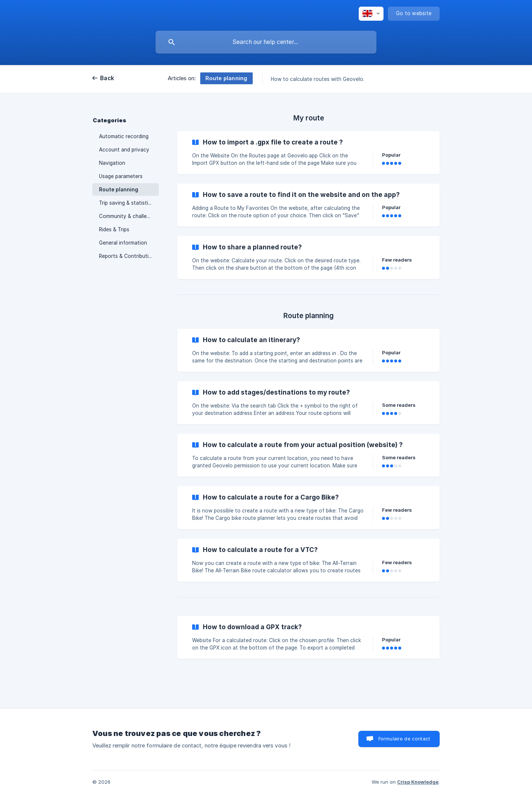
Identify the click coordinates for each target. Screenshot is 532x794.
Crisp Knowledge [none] (418, 782)
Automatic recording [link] (124, 136)
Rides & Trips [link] (114, 229)
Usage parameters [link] (121, 176)
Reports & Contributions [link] (128, 256)
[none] (371, 14)
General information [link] (123, 243)
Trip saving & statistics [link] (126, 203)
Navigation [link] (112, 163)
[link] (308, 153)
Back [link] (107, 78)
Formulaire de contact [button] (404, 739)
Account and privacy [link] (124, 150)
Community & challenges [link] (129, 216)
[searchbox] (266, 42)
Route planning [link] (119, 190)
